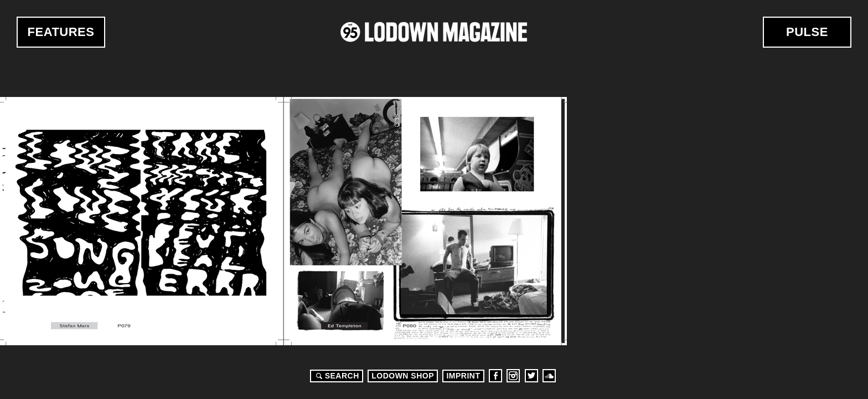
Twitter (531, 376)
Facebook (495, 376)
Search (336, 376)
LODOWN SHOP (403, 376)
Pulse (807, 32)
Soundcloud (549, 376)
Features (61, 32)
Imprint (463, 376)
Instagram (513, 376)
